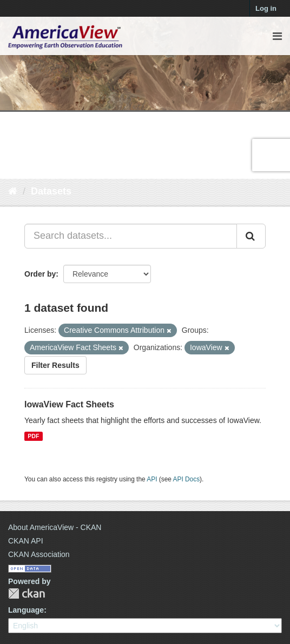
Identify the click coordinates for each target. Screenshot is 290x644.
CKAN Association (39, 554)
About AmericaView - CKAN (55, 527)
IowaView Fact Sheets (69, 404)
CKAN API (26, 541)
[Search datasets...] (131, 236)
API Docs (187, 479)
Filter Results (55, 365)
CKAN (27, 593)
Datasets (51, 191)
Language (26, 610)
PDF (33, 436)
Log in (266, 8)
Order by (40, 274)
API (152, 479)
